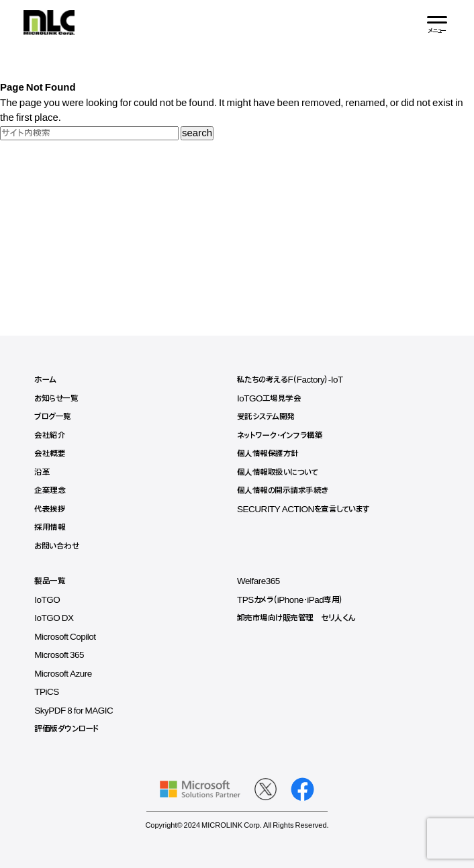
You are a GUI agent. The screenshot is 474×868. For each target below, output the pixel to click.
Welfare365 (258, 581)
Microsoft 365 (59, 655)
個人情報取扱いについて (278, 473)
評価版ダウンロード (66, 729)
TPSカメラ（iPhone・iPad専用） (290, 600)
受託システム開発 (266, 417)
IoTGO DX (54, 618)
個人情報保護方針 (268, 454)
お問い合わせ (56, 546)
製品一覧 (50, 581)
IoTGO (47, 600)
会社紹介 (50, 436)
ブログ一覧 (53, 417)
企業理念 (50, 491)
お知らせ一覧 (56, 399)
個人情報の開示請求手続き (283, 491)
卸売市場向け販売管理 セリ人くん (296, 618)
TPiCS (47, 692)
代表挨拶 (50, 510)
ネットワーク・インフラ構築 (280, 436)
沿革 (42, 473)
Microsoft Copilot (65, 637)
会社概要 (50, 454)
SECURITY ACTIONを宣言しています (303, 510)
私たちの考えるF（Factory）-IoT (290, 380)
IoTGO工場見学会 (269, 399)
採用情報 (50, 528)
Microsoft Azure (63, 674)
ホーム (45, 380)
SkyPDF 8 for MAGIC (74, 711)
